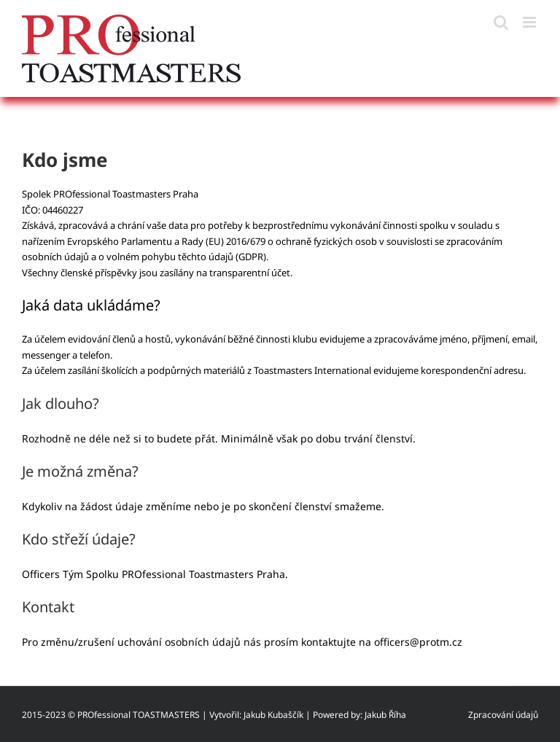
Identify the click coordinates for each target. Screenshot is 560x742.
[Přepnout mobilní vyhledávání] (501, 22)
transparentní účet (250, 273)
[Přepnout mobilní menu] (530, 22)
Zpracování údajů (503, 715)
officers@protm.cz (418, 642)
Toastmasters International (312, 370)
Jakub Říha (385, 715)
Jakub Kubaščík (273, 715)
